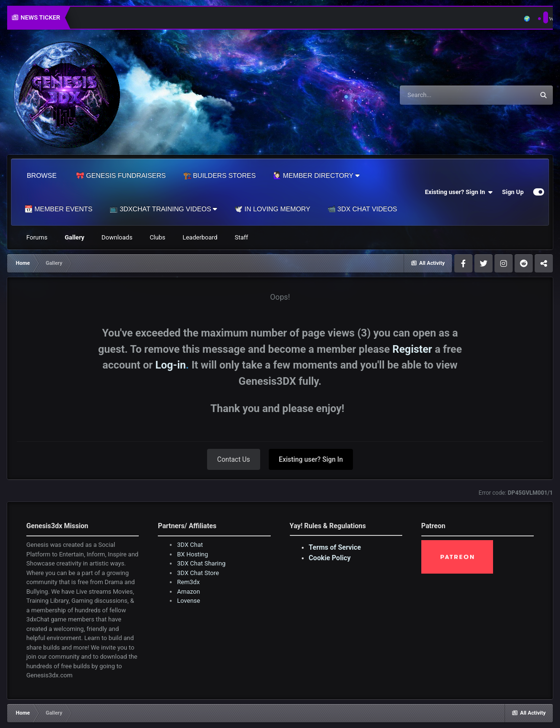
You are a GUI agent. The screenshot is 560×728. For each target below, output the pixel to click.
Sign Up (513, 192)
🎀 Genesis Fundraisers (121, 175)
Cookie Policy (330, 558)
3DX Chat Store (198, 573)
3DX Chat (190, 545)
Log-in (171, 365)
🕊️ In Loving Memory (272, 209)
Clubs (158, 237)
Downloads (117, 237)
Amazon (188, 592)
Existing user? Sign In (459, 192)
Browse (42, 175)
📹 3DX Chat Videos (362, 209)
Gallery (74, 237)
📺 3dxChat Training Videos (163, 209)
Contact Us (234, 459)
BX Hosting (192, 554)
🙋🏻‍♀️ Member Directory (316, 175)
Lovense (188, 601)
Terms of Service (335, 547)
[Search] (443, 95)
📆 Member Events (58, 209)
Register (412, 349)
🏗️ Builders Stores (220, 175)
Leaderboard (200, 237)
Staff (242, 237)
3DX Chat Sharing (201, 563)
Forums (37, 237)
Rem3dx (188, 582)
